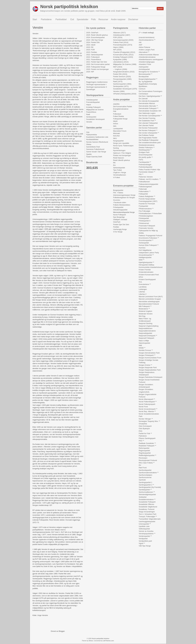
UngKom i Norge (120, 172)
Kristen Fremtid (145, 270)
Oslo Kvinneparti (145, 426)
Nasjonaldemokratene (147, 331)
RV (140, 465)
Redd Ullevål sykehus (122, 160)
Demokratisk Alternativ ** (148, 106)
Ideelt (115, 121)
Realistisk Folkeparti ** (148, 446)
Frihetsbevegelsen (146, 216)
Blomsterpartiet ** (146, 74)
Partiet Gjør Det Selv (121, 224)
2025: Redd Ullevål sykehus (97, 35)
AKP (141, 45)
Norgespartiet (118, 141)
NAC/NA (116, 136)
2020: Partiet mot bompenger (98, 69)
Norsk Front (143, 407)
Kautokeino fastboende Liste (97, 137)
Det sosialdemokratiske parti (150, 143)
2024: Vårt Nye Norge (95, 40)
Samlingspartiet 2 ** (146, 485)
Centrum (142, 89)
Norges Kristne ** (145, 365)
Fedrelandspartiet (146, 167)
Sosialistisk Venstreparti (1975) (125, 89)
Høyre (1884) (118, 47)
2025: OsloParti (92, 33)
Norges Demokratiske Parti (149, 353)
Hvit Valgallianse (145, 250)
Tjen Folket (117, 170)
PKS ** (141, 441)
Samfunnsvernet (145, 477)
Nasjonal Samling (146, 323)
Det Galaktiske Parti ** (147, 121)
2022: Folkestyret (93, 57)
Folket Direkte (119, 116)
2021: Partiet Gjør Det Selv (97, 62)
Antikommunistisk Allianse (149, 55)
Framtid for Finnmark (147, 204)
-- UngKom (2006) (120, 69)
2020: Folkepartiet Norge (96, 67)
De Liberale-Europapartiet (149, 101)
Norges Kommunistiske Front (150, 358)
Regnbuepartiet (145, 453)
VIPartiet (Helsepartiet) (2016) (125, 94)
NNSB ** (142, 348)
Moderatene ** (144, 309)
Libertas (142, 292)
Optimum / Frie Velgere (122, 153)
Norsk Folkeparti (120, 215)
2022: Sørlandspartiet (95, 55)
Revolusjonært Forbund (148, 460)
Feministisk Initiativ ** (147, 172)
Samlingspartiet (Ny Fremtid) (150, 487)
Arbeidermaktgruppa (147, 62)
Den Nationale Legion (147, 113)
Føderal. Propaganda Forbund (151, 236)
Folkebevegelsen (145, 187)
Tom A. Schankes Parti (148, 514)
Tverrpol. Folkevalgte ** (148, 517)
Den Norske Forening (147, 118)
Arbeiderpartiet (92, 100)
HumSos (142, 248)
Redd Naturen (119, 158)
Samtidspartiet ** (145, 490)
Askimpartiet (144, 67)
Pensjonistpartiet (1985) (122, 79)
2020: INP (90, 72)
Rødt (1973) (118, 82)
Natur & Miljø (144, 341)
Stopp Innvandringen (147, 512)
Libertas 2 (143, 294)
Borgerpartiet (118, 190)
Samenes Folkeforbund (95, 149)
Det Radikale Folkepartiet (149, 140)
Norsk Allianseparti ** (147, 399)
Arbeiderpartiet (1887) (122, 35)
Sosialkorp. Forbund (147, 509)
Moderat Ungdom (145, 311)
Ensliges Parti (144, 152)
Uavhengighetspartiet (147, 522)
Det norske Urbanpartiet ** (149, 133)
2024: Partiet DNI (93, 42)
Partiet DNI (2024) (120, 74)
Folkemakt (143, 189)
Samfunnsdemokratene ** (149, 473)
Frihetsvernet (144, 223)
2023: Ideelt (91, 45)
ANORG (116, 104)
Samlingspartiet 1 (145, 482)
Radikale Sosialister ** (147, 443)
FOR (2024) (118, 37)
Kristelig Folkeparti (93, 107)
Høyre (89, 105)
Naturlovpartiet (144, 343)
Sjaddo (89, 154)
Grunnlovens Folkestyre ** (149, 238)
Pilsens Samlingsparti (147, 438)
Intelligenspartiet (145, 257)
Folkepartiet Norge (120, 119)
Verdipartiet (143, 539)
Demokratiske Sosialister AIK (150, 111)
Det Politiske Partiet (146, 135)
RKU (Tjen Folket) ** (147, 463)
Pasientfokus (91, 112)
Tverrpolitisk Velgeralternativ (150, 519)
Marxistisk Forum (120, 131)
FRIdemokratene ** (146, 209)
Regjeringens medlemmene (97, 82)
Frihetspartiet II (145, 221)
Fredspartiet (143, 206)
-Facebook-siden (120, 202)
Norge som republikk (121, 143)
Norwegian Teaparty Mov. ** (150, 421)
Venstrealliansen (120, 175)
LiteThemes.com (108, 641)
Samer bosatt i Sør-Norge (96, 152)
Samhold (142, 480)
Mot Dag (142, 316)
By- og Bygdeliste (146, 82)
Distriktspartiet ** (145, 150)
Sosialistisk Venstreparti (95, 119)
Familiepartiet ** (145, 162)
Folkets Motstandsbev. (122, 205)
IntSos (116, 124)
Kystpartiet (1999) (120, 59)
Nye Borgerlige (119, 217)
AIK (140, 42)
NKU (115, 138)
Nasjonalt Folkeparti (146, 338)
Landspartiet (118, 129)
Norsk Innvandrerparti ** (148, 409)
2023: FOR (91, 50)
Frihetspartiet (118, 207)
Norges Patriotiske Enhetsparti (151, 377)
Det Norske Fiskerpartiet (148, 128)
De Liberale (143, 99)
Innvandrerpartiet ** (146, 255)
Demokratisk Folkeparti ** (149, 108)
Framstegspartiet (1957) (148, 201)
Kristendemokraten (146, 272)
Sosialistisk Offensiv (146, 504)
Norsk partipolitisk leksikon (69, 7)
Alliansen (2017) (120, 33)
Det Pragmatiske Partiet (148, 138)
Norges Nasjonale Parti (148, 367)
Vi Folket (117, 177)
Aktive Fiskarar (145, 47)
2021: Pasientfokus (94, 59)
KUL (140, 282)
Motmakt (117, 133)
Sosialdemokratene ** (147, 499)
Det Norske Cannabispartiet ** (150, 116)
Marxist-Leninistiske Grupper (150, 299)
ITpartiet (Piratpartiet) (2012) (124, 52)
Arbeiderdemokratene (147, 57)
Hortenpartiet (144, 243)
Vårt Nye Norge (145, 546)
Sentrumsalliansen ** (147, 492)
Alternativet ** (144, 52)
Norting (116, 148)
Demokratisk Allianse (147, 103)
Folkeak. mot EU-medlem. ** (150, 179)
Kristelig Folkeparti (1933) (123, 57)
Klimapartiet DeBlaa (146, 265)
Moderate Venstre (146, 314)
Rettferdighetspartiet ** (148, 455)
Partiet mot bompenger (122, 155)
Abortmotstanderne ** (147, 40)
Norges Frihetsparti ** (147, 355)
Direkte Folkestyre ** (147, 147)
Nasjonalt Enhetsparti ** (148, 336)
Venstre (36, 34)
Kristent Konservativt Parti (149, 275)
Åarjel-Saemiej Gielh (94, 157)
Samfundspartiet (145, 470)
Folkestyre (117, 114)
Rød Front (143, 468)
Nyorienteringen (119, 150)
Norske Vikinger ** (146, 419)
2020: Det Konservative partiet (98, 64)
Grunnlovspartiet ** (146, 240)
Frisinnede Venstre (146, 228)
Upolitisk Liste (144, 526)
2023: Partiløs (92, 52)
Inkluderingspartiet (120, 210)
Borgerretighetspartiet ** (148, 79)
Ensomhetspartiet (146, 155)
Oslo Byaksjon (144, 429)
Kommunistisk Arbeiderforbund (151, 267)
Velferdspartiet (144, 529)
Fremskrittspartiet (93, 102)
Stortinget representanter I (96, 84)
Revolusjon (143, 458)
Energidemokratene (121, 109)
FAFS (141, 160)
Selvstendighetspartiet (147, 494)
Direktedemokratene (147, 145)
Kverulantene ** (145, 284)
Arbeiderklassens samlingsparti (151, 59)
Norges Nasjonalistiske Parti (150, 370)
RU (114, 165)
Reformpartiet (144, 448)
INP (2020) (117, 50)
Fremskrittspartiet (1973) (123, 45)
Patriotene (143, 436)
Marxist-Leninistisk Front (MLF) (151, 297)
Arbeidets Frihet (145, 64)
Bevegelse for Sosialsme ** (149, 72)
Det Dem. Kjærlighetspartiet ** (150, 96)
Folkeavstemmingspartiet (149, 184)
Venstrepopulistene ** (147, 534)
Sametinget (91, 89)
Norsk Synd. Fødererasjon (123, 146)
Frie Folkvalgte (144, 211)
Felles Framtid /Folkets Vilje (149, 170)
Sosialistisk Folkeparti (147, 502)
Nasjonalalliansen (146, 328)
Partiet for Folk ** (145, 433)
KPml (141, 277)
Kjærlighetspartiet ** (146, 262)
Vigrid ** (142, 543)
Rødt (88, 114)
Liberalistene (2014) (121, 62)
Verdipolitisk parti (145, 541)
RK (114, 163)
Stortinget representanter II (97, 87)
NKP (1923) (118, 67)
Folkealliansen (144, 182)
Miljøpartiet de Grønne (95, 110)
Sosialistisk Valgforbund (148, 507)
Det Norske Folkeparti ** (148, 130)
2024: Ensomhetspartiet (95, 37)
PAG (141, 431)
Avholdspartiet (144, 69)
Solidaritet (143, 497)
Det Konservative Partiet (123, 107)
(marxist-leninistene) (147, 37)
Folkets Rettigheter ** (147, 196)
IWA (115, 126)
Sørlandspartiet (119, 168)
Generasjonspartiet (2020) (123, 40)
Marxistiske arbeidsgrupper (149, 302)
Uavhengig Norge (120, 229)
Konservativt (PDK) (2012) (123, 55)
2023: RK (90, 47)
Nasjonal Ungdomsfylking (149, 326)
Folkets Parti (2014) (121, 42)
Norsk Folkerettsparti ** (148, 402)
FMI (115, 111)
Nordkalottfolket (92, 139)
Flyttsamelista (92, 135)
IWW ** (142, 260)
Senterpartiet (91, 117)
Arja (88, 132)
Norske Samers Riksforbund (97, 142)
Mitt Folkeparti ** (145, 306)
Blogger (62, 631)
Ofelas (89, 144)
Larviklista (143, 287)
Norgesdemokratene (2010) (124, 72)
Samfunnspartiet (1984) (122, 84)
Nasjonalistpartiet (145, 333)
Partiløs (116, 227)
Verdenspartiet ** (145, 536)
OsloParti (117, 222)
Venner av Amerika (146, 531)
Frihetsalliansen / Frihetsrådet (150, 213)
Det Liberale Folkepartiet (148, 123)
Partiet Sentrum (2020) (122, 77)
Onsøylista (143, 424)
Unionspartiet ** (145, 524)
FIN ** (141, 174)
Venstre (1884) (119, 91)
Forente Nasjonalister (147, 199)
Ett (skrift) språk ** (146, 157)
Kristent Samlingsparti (147, 279)
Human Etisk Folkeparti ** (149, 245)
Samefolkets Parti (93, 147)
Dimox (91, 641)
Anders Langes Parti (147, 50)
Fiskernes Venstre (146, 177)
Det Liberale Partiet (146, 125)
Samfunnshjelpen (145, 475)
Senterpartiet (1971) (121, 86)
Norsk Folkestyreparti (147, 404)
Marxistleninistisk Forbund (149, 304)
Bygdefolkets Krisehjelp (148, 84)
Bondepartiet (144, 77)
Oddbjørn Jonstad (120, 220)
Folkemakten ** (145, 191)
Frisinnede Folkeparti (147, 226)
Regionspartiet (144, 451)
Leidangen (143, 289)
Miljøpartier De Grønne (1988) (125, 64)
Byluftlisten (143, 86)
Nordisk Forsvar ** (146, 350)
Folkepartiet (143, 194)
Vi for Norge (118, 232)
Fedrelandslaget (145, 165)
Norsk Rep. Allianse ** (147, 411)
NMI (140, 345)
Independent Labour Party (149, 253)
